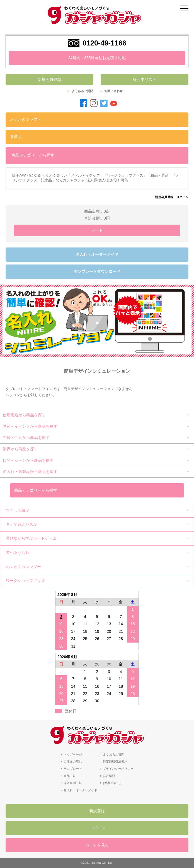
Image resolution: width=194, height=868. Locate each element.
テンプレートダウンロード (97, 271)
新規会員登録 (49, 80)
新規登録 (97, 811)
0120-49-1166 (104, 43)
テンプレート (73, 769)
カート (97, 230)
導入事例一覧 (73, 783)
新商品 (16, 137)
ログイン (182, 197)
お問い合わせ (113, 91)
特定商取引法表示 (115, 761)
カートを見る (97, 845)
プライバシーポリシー (118, 769)
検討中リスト (145, 80)
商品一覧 (70, 776)
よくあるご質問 (82, 91)
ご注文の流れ (73, 761)
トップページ (73, 754)
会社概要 (109, 776)
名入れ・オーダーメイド (97, 254)
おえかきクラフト (26, 119)
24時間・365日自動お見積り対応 (97, 58)
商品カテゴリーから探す (33, 155)
